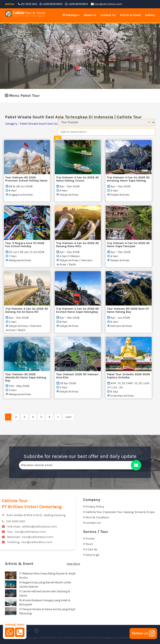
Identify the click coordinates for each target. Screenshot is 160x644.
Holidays (71, 15)
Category (11, 124)
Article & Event (130, 15)
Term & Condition (96, 517)
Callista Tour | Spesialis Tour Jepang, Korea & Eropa (119, 512)
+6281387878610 (51, 4)
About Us (90, 15)
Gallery (150, 15)
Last (68, 417)
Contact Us (108, 15)
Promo (89, 539)
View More (73, 564)
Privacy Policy (94, 507)
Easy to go (91, 555)
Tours (88, 544)
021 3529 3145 (27, 4)
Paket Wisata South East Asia (40, 124)
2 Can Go (90, 549)
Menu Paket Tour (22, 96)
